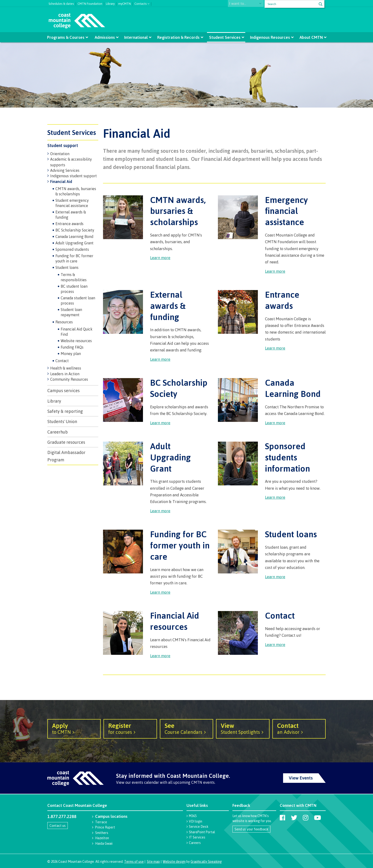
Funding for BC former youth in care (74, 258)
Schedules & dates (61, 3)
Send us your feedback (251, 829)
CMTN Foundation (90, 3)
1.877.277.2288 (62, 816)
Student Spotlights (243, 728)
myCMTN (125, 3)
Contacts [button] (141, 3)
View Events (301, 778)
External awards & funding (71, 215)
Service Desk (199, 826)
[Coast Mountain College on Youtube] (317, 818)
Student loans (67, 267)
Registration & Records (178, 37)
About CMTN (309, 37)
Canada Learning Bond (74, 237)
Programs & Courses (68, 37)
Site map (153, 861)
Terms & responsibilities (74, 277)
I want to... (242, 4)
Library (110, 3)
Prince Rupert (105, 827)
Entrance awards (69, 224)
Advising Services (65, 170)
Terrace (101, 822)
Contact (62, 361)
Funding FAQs (72, 347)
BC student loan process (74, 289)
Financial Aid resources (175, 621)
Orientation (60, 154)
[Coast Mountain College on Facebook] (282, 818)
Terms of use (134, 861)
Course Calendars (186, 728)
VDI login (196, 821)
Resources (64, 322)
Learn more (160, 258)
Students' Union (62, 421)
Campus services (64, 390)
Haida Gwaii (104, 843)
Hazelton (102, 838)
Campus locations (111, 816)
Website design (174, 861)
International (137, 37)
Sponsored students (72, 249)
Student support (63, 145)
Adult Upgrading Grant (74, 243)
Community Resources (69, 379)
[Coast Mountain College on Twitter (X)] (294, 818)
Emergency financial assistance (286, 211)
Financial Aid (61, 182)
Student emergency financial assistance (72, 203)
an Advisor (299, 728)
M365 (193, 816)
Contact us (58, 826)
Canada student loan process (78, 301)
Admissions (106, 37)
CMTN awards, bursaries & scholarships (76, 191)
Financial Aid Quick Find (77, 332)
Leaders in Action (65, 374)
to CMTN (74, 728)
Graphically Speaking (206, 861)
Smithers (102, 833)
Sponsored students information (287, 457)
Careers (195, 843)
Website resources (76, 341)
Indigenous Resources (269, 37)
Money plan (71, 354)
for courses (130, 728)
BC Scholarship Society (75, 230)
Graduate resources (66, 442)
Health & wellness (66, 368)
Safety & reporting (65, 411)
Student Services (224, 37)
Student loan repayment (71, 312)
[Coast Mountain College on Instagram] (306, 818)
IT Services (197, 837)
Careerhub (58, 432)
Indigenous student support (74, 176)
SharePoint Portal (202, 832)
